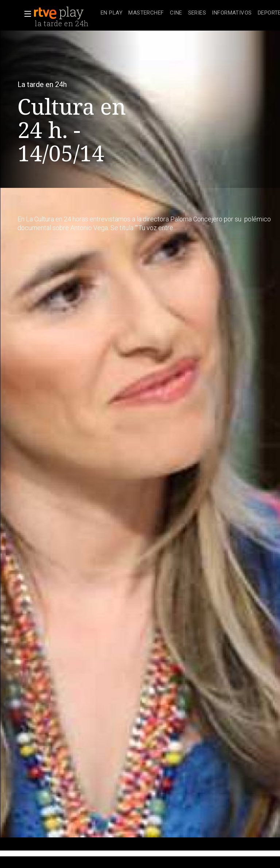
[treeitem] (112, 13)
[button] (26, 14)
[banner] (66, 13)
